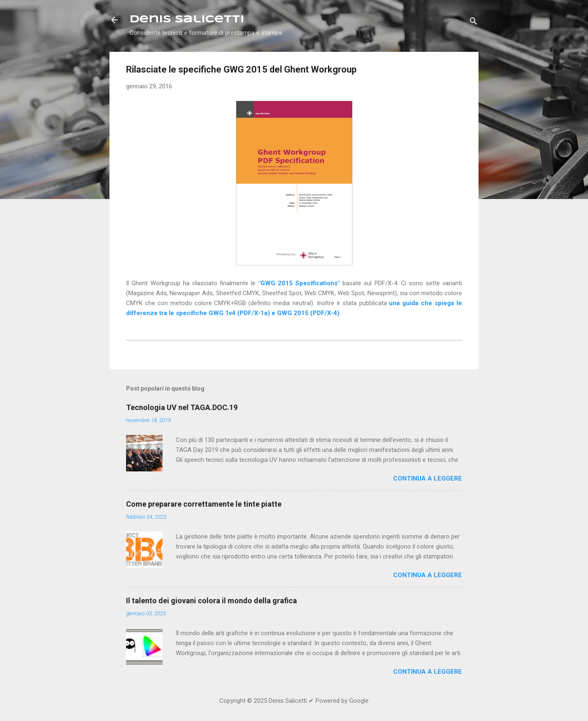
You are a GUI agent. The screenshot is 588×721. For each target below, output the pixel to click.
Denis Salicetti (187, 20)
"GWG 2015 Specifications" (299, 283)
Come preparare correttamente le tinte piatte (204, 504)
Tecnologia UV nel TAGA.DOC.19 (182, 407)
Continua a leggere (428, 478)
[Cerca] (474, 23)
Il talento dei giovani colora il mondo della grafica (211, 601)
